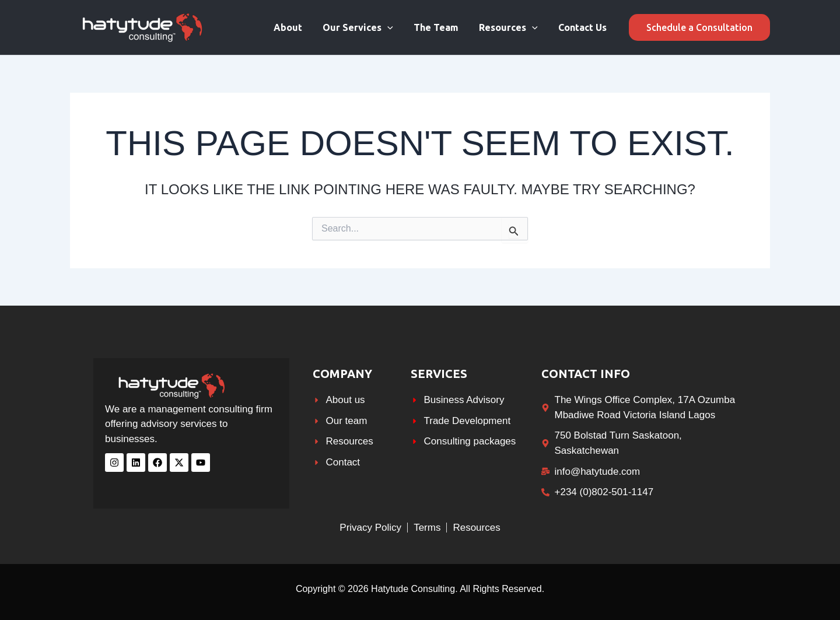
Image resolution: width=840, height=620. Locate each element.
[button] (699, 27)
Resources (511, 27)
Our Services (365, 27)
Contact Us (584, 27)
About (297, 27)
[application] (394, 27)
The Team (441, 27)
